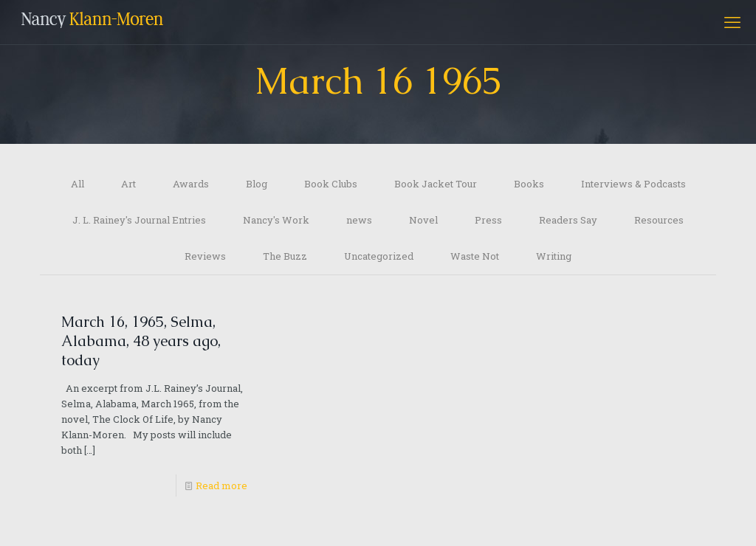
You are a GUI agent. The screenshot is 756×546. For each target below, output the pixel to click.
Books (529, 184)
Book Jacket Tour (436, 184)
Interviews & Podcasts (633, 184)
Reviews (205, 256)
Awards (191, 184)
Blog (257, 184)
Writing (554, 256)
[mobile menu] (732, 22)
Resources (659, 220)
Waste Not (475, 256)
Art (128, 184)
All (78, 184)
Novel (423, 220)
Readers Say (568, 220)
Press (488, 220)
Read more (221, 485)
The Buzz (285, 256)
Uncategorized (379, 256)
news (359, 220)
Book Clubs (331, 184)
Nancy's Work (276, 220)
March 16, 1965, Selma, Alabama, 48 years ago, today (141, 341)
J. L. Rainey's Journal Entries (139, 220)
